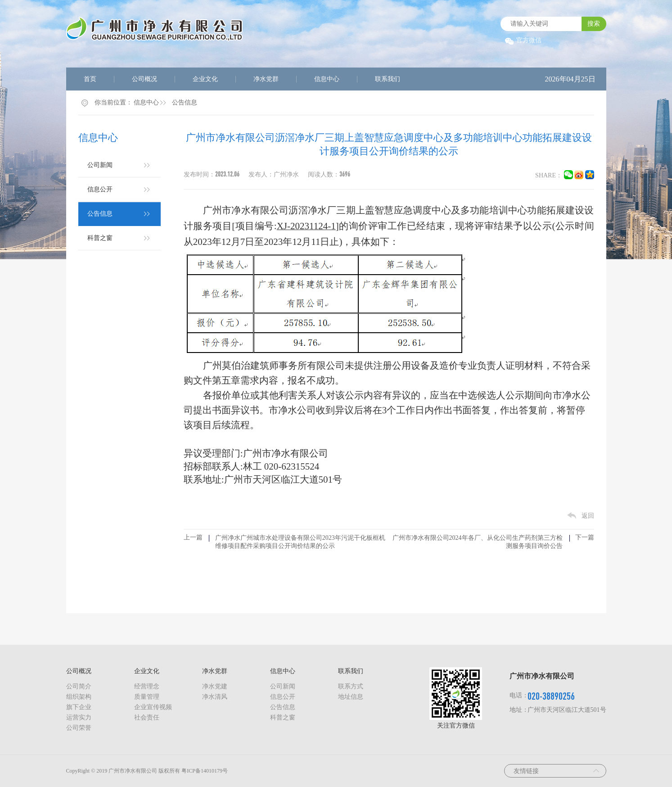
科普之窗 (100, 238)
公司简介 (79, 686)
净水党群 (266, 79)
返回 (588, 516)
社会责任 (147, 717)
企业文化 (205, 79)
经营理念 (147, 686)
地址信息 (351, 697)
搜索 (594, 24)
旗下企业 (79, 707)
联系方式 (351, 686)
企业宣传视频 (153, 707)
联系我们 (388, 79)
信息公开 (100, 189)
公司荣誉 (79, 728)
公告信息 (185, 102)
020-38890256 (551, 696)
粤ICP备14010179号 (205, 771)
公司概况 (144, 79)
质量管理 (147, 697)
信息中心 (327, 79)
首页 (90, 79)
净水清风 (215, 697)
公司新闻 (100, 165)
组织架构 (79, 697)
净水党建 (215, 686)
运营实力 (79, 717)
